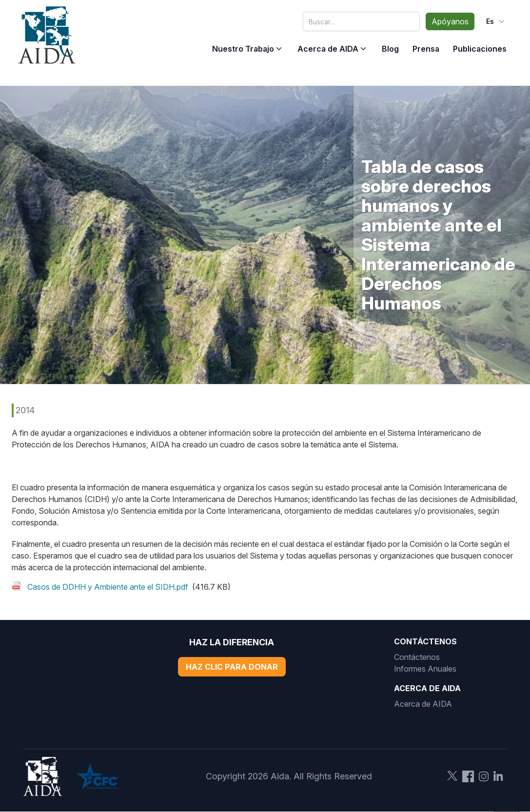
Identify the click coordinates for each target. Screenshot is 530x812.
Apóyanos (450, 21)
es (496, 21)
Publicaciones (480, 49)
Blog (390, 49)
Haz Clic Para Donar (232, 667)
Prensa (426, 49)
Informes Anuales (425, 669)
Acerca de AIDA (328, 49)
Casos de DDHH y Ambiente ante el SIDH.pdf (108, 587)
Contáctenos (417, 657)
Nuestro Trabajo (243, 49)
